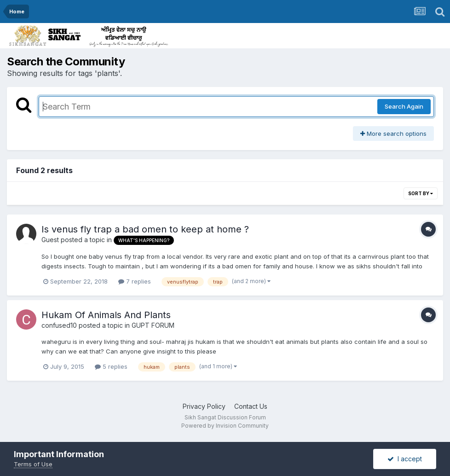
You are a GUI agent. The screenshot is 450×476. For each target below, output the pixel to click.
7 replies (135, 281)
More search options (393, 134)
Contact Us (251, 406)
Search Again (404, 106)
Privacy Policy (204, 406)
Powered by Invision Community (225, 426)
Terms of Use (33, 464)
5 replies (111, 366)
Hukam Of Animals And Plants (106, 315)
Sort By (421, 193)
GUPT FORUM (153, 325)
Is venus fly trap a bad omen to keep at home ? (145, 229)
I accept (405, 459)
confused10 (59, 325)
